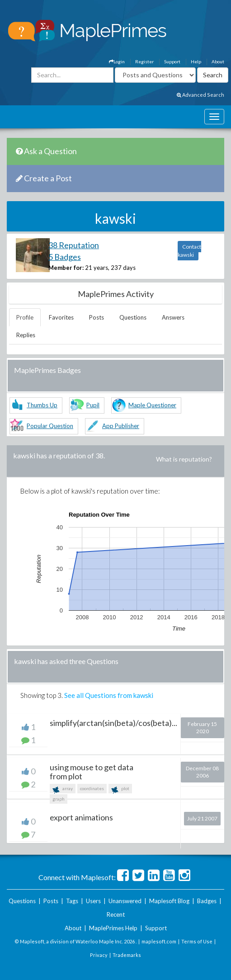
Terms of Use (197, 941)
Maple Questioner (152, 405)
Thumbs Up (42, 405)
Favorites (61, 317)
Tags (72, 901)
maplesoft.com (159, 941)
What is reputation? (184, 459)
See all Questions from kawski (109, 695)
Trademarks (127, 955)
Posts (97, 317)
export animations (81, 817)
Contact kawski (189, 251)
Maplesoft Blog (169, 901)
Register (144, 61)
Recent (116, 914)
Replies (26, 335)
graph (59, 799)
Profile (25, 317)
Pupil (93, 405)
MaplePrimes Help (113, 928)
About (218, 61)
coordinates (92, 788)
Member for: (66, 268)
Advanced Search (200, 95)
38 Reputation (74, 245)
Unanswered (125, 901)
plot (120, 789)
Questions (133, 317)
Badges (207, 901)
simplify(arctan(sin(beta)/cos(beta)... (113, 723)
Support (172, 61)
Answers (173, 317)
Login (117, 61)
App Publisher (121, 426)
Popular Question (50, 426)
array (63, 789)
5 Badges (65, 257)
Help (196, 61)
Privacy (99, 955)
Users (93, 901)
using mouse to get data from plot (92, 772)
